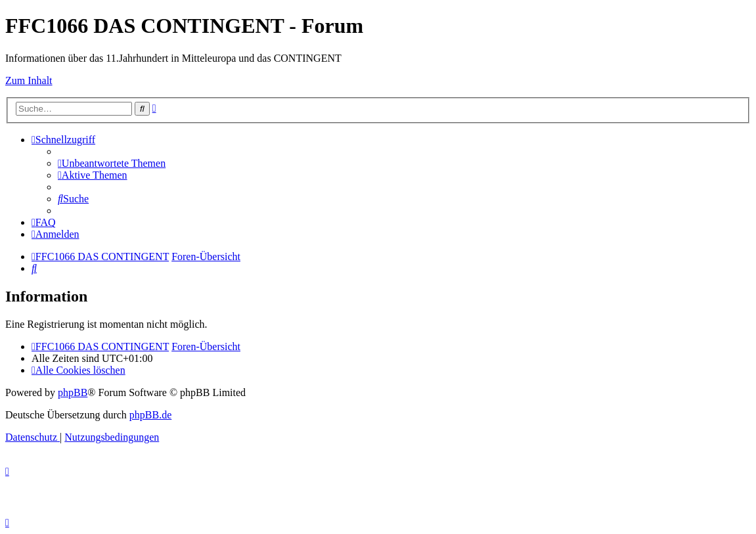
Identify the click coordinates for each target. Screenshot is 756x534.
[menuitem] (112, 163)
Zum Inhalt (29, 80)
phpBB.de (150, 415)
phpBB (73, 392)
